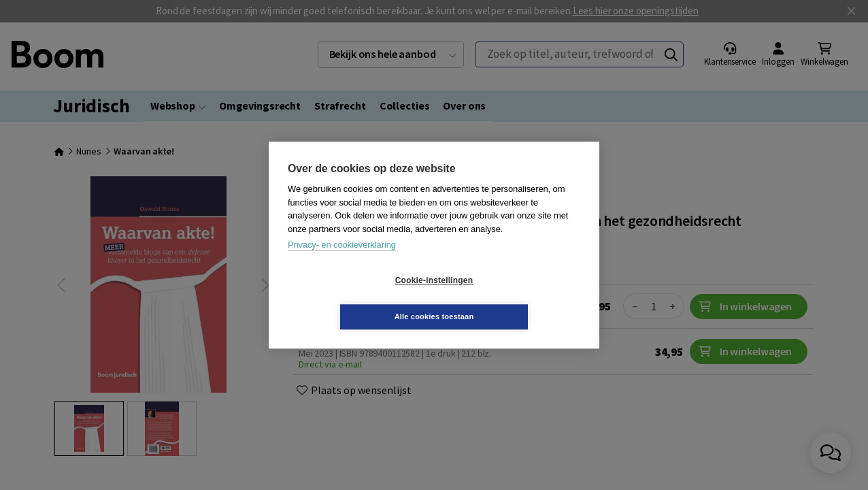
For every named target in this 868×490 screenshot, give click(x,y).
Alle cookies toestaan (515, 298)
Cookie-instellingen (353, 299)
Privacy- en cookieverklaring (342, 263)
